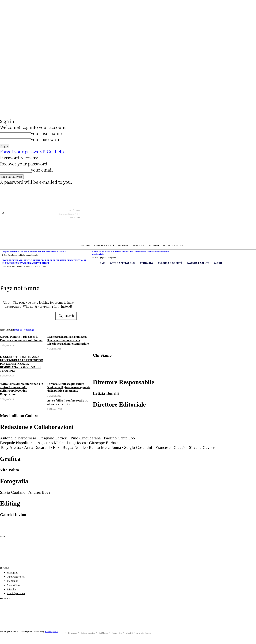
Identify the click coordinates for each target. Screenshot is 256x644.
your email (42, 170)
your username (46, 133)
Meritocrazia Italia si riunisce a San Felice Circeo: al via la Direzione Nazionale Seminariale (68, 340)
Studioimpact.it (51, 631)
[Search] (66, 316)
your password (46, 139)
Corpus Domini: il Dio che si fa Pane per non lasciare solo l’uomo (21, 338)
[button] (3, 213)
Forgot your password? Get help (32, 151)
